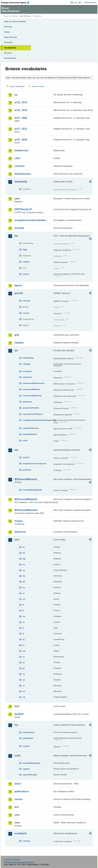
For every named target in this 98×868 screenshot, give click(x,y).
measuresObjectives (32, 396)
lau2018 (19, 714)
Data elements (11, 37)
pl (24, 662)
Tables (7, 32)
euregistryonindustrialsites (30, 220)
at (24, 547)
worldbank (21, 833)
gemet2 (19, 293)
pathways (27, 402)
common (20, 166)
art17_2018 (21, 140)
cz (24, 570)
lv (24, 645)
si (24, 686)
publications (22, 791)
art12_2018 (21, 110)
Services (8, 53)
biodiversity (21, 150)
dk (24, 582)
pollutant (27, 470)
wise (17, 823)
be (24, 553)
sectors (26, 746)
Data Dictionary (25, 16)
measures (27, 377)
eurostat (19, 228)
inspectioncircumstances (35, 464)
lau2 (17, 706)
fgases (18, 285)
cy (24, 564)
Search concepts (38, 86)
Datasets (8, 27)
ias (16, 350)
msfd (17, 756)
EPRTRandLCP (23, 209)
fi (23, 605)
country (26, 841)
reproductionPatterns (33, 414)
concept (27, 301)
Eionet (15, 16)
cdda (17, 158)
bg (24, 559)
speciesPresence (31, 428)
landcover (20, 532)
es (24, 599)
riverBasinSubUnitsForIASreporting (38, 420)
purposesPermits (31, 408)
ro (24, 674)
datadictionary (23, 174)
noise (18, 784)
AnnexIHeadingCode (32, 490)
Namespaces (10, 58)
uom (17, 815)
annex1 (26, 457)
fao (16, 236)
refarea (26, 262)
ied (16, 450)
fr (24, 611)
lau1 (17, 540)
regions (26, 769)
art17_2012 (21, 129)
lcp (16, 725)
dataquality (21, 182)
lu (24, 639)
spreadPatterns (30, 434)
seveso (19, 799)
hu (24, 616)
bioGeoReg (28, 358)
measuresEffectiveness (34, 383)
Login (75, 2)
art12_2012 (21, 102)
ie (24, 622)
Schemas (8, 42)
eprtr (17, 199)
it (23, 628)
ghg (17, 335)
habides (19, 343)
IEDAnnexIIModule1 (26, 479)
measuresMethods (31, 389)
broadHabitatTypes (32, 763)
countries (27, 371)
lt (23, 634)
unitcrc (26, 274)
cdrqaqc (27, 364)
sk (24, 691)
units (25, 440)
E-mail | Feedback (12, 859)
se (24, 680)
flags (25, 250)
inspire (18, 521)
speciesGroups (30, 775)
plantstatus (28, 738)
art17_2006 (21, 118)
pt (24, 668)
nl (24, 657)
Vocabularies (10, 48)
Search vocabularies (17, 86)
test (17, 807)
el (24, 593)
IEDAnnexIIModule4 (26, 510)
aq (16, 95)
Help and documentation (15, 21)
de (24, 576)
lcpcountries (29, 732)
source (26, 313)
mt (24, 651)
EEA (16, 3)
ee (24, 587)
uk (24, 697)
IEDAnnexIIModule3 (26, 499)
